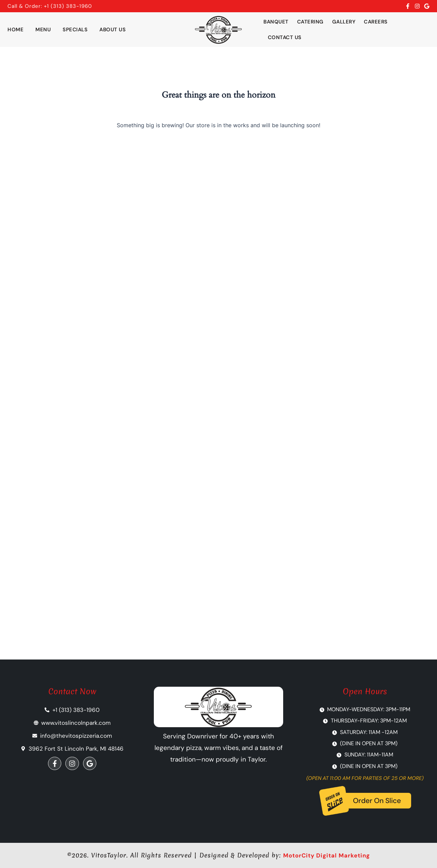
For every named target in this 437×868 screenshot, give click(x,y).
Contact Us (285, 37)
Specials (75, 30)
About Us (112, 30)
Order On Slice (377, 801)
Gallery (344, 22)
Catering (310, 22)
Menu (43, 30)
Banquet (276, 22)
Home (15, 30)
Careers (376, 22)
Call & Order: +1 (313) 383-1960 (50, 6)
